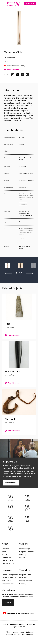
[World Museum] (28, 498)
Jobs (4, 552)
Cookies (9, 634)
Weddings (23, 584)
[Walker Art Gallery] (10, 519)
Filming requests (26, 581)
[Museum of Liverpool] (10, 498)
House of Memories (10, 578)
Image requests (8, 584)
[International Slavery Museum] (10, 508)
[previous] (9, 273)
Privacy (8, 632)
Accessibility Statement (24, 634)
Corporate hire (25, 575)
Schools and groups (10, 575)
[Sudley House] (28, 519)
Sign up (8, 602)
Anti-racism (7, 581)
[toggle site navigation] (4, 4)
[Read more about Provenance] (27, 234)
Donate (22, 558)
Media (4, 555)
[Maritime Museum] (28, 508)
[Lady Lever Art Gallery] (10, 529)
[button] (8, 267)
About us (6, 549)
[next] (29, 273)
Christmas (23, 578)
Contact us (6, 558)
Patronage (23, 555)
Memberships (25, 549)
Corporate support (27, 552)
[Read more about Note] (27, 199)
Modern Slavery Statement (23, 632)
